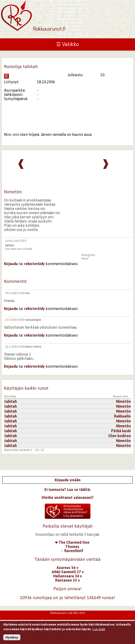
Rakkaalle (122, 416)
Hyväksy (12, 639)
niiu (27, 293)
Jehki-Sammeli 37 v (68, 572)
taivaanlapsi (33, 320)
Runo (85, 258)
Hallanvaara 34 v (67, 576)
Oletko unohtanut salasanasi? (67, 497)
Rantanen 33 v (67, 580)
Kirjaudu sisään (68, 480)
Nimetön (123, 401)
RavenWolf (72, 551)
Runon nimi (120, 396)
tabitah (11, 401)
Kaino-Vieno (33, 347)
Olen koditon (120, 436)
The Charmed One (72, 542)
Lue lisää (99, 631)
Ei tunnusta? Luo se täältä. (68, 489)
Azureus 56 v (67, 568)
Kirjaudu (11, 264)
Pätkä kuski (121, 431)
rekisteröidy (34, 264)
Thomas (72, 547)
